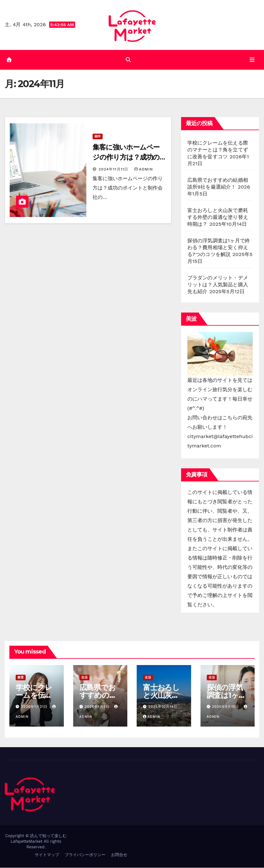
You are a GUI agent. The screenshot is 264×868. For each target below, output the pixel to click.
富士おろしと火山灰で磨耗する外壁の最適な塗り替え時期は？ (218, 217)
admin (144, 170)
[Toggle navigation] (252, 60)
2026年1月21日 (35, 707)
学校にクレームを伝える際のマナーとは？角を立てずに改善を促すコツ (218, 150)
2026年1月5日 (98, 707)
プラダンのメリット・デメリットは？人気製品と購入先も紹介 (218, 285)
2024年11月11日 (114, 170)
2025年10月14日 (163, 707)
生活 (84, 678)
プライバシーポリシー (85, 855)
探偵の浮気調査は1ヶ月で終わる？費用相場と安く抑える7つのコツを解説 (219, 248)
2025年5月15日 (226, 707)
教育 (21, 678)
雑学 (98, 137)
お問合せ (119, 855)
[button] (128, 60)
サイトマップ (47, 855)
